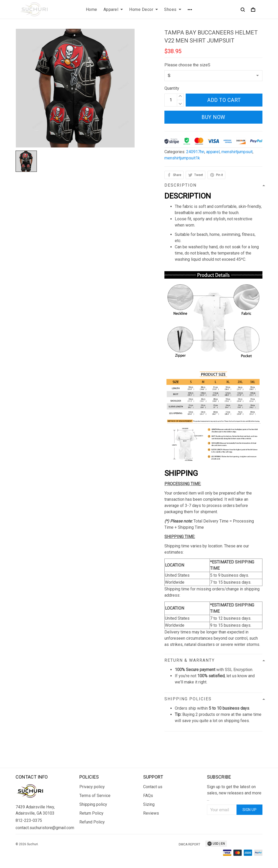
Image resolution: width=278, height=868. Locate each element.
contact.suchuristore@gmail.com (43, 828)
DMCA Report (189, 844)
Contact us (153, 787)
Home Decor (144, 9)
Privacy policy (92, 787)
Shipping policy (93, 804)
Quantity (172, 88)
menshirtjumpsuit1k (182, 158)
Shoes (173, 9)
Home (92, 9)
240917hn (195, 152)
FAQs (148, 796)
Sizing (149, 804)
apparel (213, 152)
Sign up (250, 810)
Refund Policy (92, 822)
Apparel (113, 9)
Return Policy (91, 813)
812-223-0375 (29, 820)
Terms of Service (95, 796)
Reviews (151, 813)
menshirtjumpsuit (237, 152)
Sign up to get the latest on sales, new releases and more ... (234, 793)
